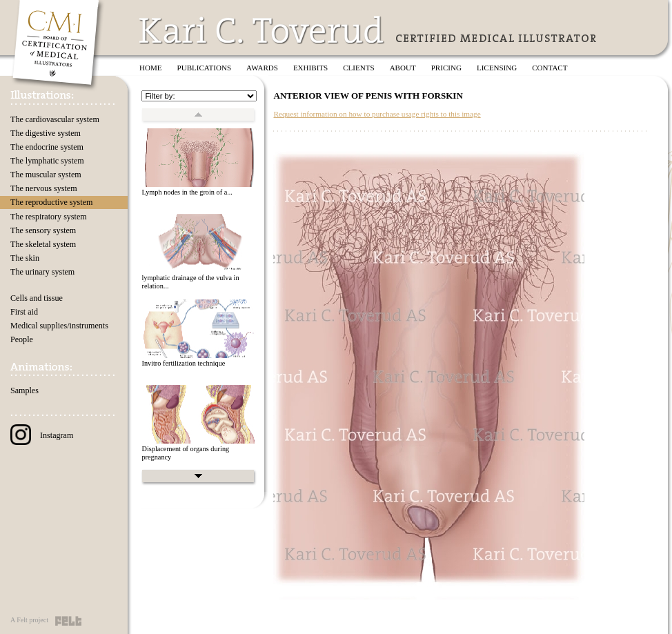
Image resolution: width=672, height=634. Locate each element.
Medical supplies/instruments (59, 326)
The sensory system (43, 230)
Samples (24, 390)
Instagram (42, 435)
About (403, 68)
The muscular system (46, 175)
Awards (262, 68)
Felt (68, 621)
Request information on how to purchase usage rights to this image (377, 114)
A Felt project (29, 620)
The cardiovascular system (55, 119)
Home (151, 68)
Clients (358, 68)
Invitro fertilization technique (183, 363)
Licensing (497, 68)
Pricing (446, 68)
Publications (205, 68)
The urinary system (42, 272)
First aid (24, 312)
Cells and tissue (37, 298)
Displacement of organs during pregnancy (185, 453)
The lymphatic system (47, 161)
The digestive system (46, 133)
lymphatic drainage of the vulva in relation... (190, 282)
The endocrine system (47, 147)
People (22, 339)
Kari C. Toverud (262, 30)
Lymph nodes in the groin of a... (187, 192)
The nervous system (44, 188)
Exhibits (310, 68)
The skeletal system (43, 244)
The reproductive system (51, 202)
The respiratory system (49, 217)
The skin (25, 258)
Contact (550, 68)
